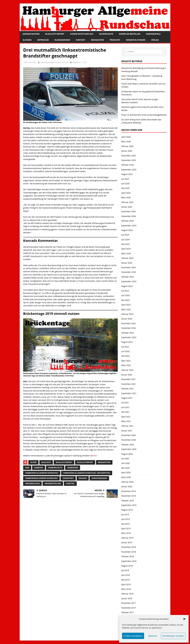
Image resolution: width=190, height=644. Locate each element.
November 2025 (129, 160)
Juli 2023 (125, 291)
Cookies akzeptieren (133, 636)
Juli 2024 (125, 235)
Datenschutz (106, 34)
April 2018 (126, 584)
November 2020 (129, 440)
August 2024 (127, 230)
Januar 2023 (127, 319)
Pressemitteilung (53, 484)
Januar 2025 (127, 207)
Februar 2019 (127, 538)
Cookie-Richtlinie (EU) (82, 34)
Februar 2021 (127, 426)
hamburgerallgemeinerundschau (54, 62)
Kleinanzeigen (62, 40)
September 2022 (129, 337)
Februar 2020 (127, 482)
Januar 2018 (127, 598)
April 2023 (126, 305)
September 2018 (129, 561)
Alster (33, 462)
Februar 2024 (127, 258)
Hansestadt (68, 478)
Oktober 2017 (128, 612)
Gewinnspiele (153, 34)
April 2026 (126, 137)
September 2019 (129, 505)
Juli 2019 (125, 515)
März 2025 (126, 197)
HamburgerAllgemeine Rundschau (41, 478)
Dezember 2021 (129, 379)
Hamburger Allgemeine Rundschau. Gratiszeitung (87, 473)
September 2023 (129, 281)
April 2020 (126, 472)
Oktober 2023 (128, 277)
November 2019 (129, 496)
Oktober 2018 (128, 556)
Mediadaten (97, 40)
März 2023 (126, 309)
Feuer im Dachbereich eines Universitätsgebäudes (144, 115)
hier (95, 456)
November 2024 (129, 216)
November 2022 (129, 328)
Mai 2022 (126, 356)
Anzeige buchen (31, 34)
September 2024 (129, 226)
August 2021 (127, 398)
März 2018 (126, 589)
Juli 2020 (125, 459)
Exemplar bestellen (130, 34)
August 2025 (127, 174)
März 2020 (126, 477)
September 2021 (129, 393)
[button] (184, 619)
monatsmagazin (99, 478)
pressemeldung (32, 484)
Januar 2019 (127, 542)
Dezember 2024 (129, 211)
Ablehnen (153, 636)
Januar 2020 (127, 486)
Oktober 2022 (128, 333)
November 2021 (129, 384)
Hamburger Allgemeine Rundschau (42, 473)
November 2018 (129, 552)
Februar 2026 (127, 146)
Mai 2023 (126, 300)
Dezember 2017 (129, 603)
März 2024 (126, 253)
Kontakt (81, 40)
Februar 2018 (127, 594)
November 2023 (129, 272)
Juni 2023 (126, 295)
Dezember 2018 (129, 547)
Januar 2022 (127, 375)
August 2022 (127, 342)
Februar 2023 (127, 314)
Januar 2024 (127, 263)
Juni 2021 (126, 407)
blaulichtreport (85, 462)
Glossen (27, 40)
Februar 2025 (127, 202)
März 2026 (126, 141)
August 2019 (127, 510)
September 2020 (129, 449)
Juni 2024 (126, 239)
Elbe (27, 468)
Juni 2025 (126, 184)
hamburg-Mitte (55, 468)
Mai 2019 (126, 524)
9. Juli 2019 (32, 62)
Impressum (43, 40)
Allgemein (77, 62)
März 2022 (126, 365)
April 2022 (126, 361)
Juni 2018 (126, 575)
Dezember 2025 (129, 156)
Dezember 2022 (129, 323)
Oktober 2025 (128, 165)
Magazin (83, 478)
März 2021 (126, 421)
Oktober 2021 (128, 389)
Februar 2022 (127, 370)
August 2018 (127, 566)
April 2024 (126, 249)
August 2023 (127, 286)
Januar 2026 (127, 151)
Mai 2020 (126, 468)
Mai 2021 (126, 412)
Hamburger (73, 468)
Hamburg (39, 468)
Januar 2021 (127, 431)
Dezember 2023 (129, 267)
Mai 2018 (126, 580)
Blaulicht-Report (55, 34)
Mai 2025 (126, 188)
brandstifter (104, 462)
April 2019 (126, 528)
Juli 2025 (125, 179)
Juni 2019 (126, 519)
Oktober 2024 (128, 221)
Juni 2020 (126, 463)
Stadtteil (70, 484)
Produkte (115, 40)
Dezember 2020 (129, 435)
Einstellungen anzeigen (173, 636)
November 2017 (129, 608)
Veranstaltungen (136, 40)
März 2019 (126, 533)
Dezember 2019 (129, 491)
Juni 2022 (126, 351)
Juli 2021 (125, 403)
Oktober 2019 (128, 501)
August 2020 (127, 454)
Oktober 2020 (128, 445)
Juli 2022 (125, 347)
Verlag (155, 40)
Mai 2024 (126, 244)
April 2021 (126, 417)
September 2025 (129, 170)
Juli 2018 (125, 570)
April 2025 (126, 193)
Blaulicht (46, 462)
